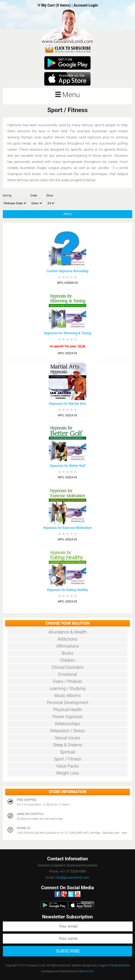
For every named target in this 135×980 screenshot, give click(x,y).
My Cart (48, 5)
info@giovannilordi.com (72, 878)
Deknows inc (86, 971)
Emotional (67, 674)
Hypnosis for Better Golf (67, 466)
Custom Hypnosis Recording (68, 271)
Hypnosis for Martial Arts (68, 404)
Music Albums (68, 695)
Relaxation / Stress (67, 731)
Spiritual (67, 752)
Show (50, 196)
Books (67, 653)
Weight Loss (67, 773)
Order (34, 196)
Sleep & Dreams (68, 745)
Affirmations (68, 646)
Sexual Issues (67, 738)
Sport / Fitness (67, 759)
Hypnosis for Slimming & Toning (67, 333)
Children (68, 660)
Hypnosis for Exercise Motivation (67, 528)
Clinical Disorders (67, 667)
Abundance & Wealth (67, 632)
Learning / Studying (67, 688)
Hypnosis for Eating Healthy (67, 590)
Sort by (7, 196)
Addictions (67, 639)
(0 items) (63, 5)
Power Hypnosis (67, 717)
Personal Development (67, 703)
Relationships (67, 724)
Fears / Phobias (67, 681)
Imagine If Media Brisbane (114, 965)
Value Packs (67, 766)
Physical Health (67, 710)
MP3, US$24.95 (67, 353)
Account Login (86, 5)
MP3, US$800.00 (68, 283)
